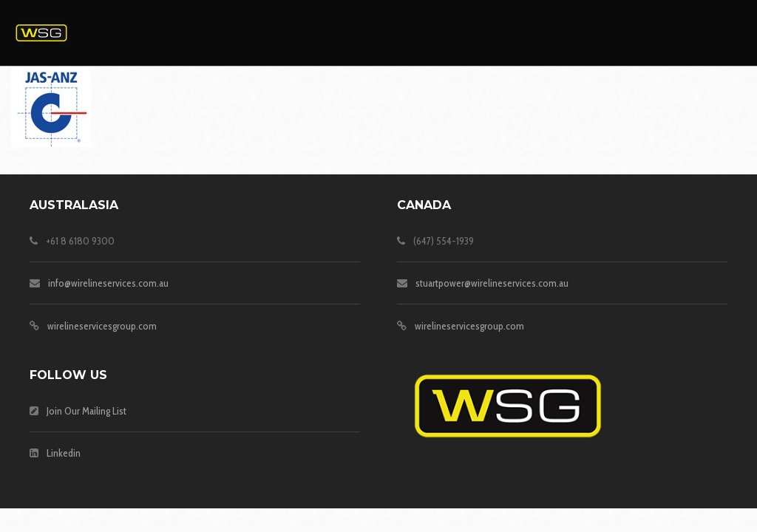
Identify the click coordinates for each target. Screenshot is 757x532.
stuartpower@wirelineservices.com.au (492, 283)
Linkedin (64, 453)
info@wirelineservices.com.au (108, 283)
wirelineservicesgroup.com (102, 326)
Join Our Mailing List (86, 411)
